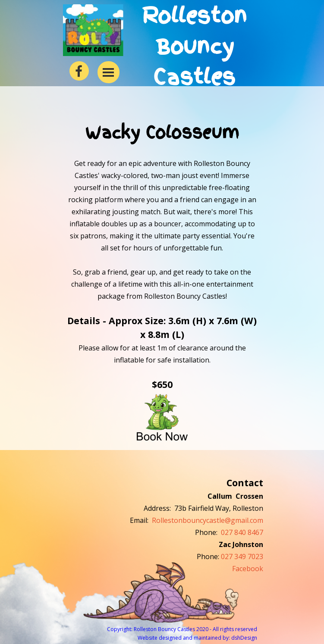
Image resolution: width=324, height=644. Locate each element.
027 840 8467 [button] (242, 532)
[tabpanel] (162, 281)
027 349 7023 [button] (242, 556)
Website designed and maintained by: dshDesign (197, 638)
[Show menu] (109, 72)
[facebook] (79, 71)
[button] (162, 416)
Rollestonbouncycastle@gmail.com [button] (208, 520)
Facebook (248, 569)
